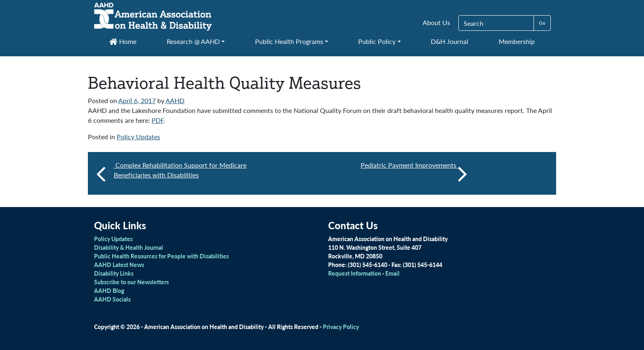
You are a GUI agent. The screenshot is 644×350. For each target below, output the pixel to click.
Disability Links (114, 273)
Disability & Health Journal (129, 247)
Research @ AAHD (193, 41)
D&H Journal (450, 41)
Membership (517, 41)
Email (392, 273)
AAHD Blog (109, 290)
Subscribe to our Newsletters (131, 282)
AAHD (175, 100)
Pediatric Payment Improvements (414, 173)
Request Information (355, 273)
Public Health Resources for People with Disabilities (161, 256)
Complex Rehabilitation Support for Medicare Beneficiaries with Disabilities (180, 170)
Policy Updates (138, 137)
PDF (158, 120)
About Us (436, 22)
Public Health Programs (289, 41)
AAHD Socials (112, 299)
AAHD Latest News (119, 265)
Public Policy (377, 41)
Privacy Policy (341, 327)
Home (123, 41)
